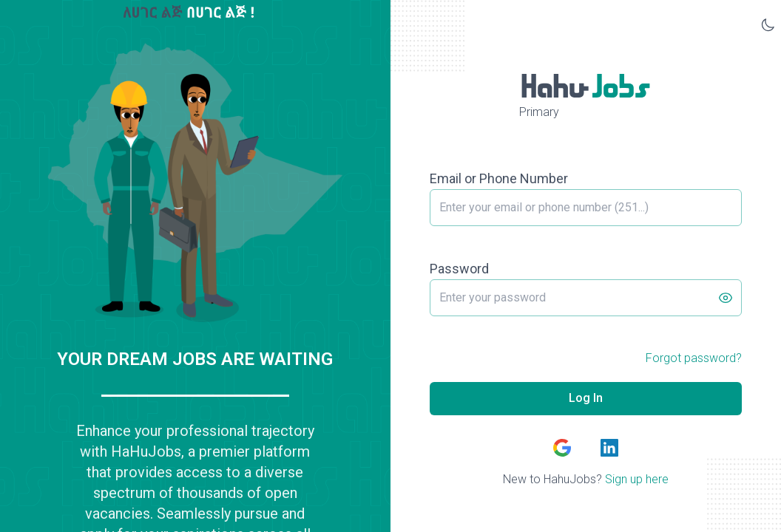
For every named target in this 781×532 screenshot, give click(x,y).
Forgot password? (694, 358)
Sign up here (637, 479)
